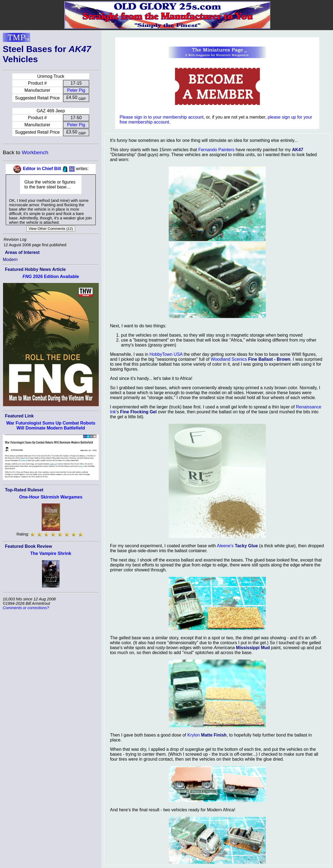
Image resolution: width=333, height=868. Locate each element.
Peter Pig (76, 90)
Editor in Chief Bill (42, 169)
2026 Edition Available (51, 277)
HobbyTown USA (166, 354)
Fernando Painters (216, 150)
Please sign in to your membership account (162, 117)
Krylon (194, 735)
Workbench (35, 152)
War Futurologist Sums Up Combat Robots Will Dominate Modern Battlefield (51, 426)
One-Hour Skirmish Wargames (51, 497)
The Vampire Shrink (51, 553)
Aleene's (225, 546)
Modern (10, 260)
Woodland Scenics (229, 359)
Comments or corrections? (26, 608)
